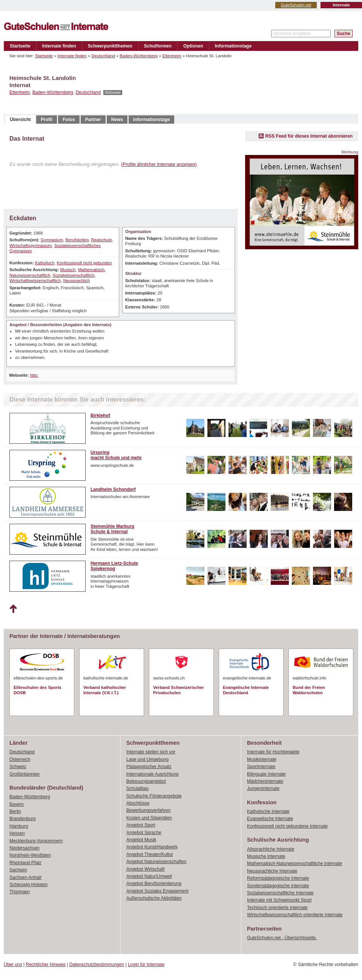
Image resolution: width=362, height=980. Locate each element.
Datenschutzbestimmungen (97, 965)
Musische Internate (266, 856)
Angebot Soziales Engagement (157, 891)
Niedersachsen (25, 848)
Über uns (13, 965)
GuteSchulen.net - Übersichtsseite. (282, 938)
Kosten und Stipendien (149, 818)
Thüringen (20, 892)
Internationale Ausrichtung (153, 774)
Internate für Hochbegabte (273, 752)
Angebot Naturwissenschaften (156, 862)
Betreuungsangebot (146, 781)
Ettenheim (172, 56)
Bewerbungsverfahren (148, 810)
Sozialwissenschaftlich (73, 275)
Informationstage (233, 46)
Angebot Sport (141, 825)
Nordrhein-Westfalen (30, 855)
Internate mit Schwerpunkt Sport (279, 900)
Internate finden (59, 46)
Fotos (69, 120)
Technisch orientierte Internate (277, 908)
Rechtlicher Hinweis (46, 965)
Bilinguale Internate (266, 774)
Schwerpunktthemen (110, 46)
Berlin (15, 811)
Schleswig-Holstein (28, 885)
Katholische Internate (268, 811)
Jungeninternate (263, 788)
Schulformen (158, 46)
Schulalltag (137, 788)
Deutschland (103, 56)
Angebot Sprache (144, 833)
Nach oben (13, 609)
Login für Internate (146, 965)
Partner (93, 120)
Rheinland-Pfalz (25, 863)
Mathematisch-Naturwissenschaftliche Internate (295, 863)
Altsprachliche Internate (271, 849)
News (117, 120)
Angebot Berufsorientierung (154, 883)
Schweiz (18, 767)
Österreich (20, 759)
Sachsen (18, 870)
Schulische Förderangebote (154, 796)
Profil (47, 120)
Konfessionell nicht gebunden (84, 263)
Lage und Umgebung (147, 759)
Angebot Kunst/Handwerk (152, 847)
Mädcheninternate (265, 781)
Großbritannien (25, 774)
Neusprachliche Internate (272, 871)
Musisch (68, 270)
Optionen (193, 46)
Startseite (20, 46)
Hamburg (19, 826)
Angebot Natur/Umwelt (149, 876)
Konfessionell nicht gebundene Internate (287, 826)
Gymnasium (52, 240)
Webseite (113, 93)
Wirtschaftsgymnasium (31, 245)
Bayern (17, 804)
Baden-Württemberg (139, 56)
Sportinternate (261, 767)
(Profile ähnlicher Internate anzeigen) (159, 164)
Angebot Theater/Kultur (150, 854)
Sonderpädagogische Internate (278, 886)
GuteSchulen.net (296, 5)
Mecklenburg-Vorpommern (36, 841)
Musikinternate (262, 759)
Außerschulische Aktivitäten (154, 898)
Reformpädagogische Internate (278, 878)
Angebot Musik (141, 840)
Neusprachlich (76, 281)
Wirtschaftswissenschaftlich (35, 281)
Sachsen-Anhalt (25, 877)
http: (34, 375)
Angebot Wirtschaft (145, 869)
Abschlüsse (138, 803)
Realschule (101, 240)
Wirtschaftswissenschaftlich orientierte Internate (295, 915)
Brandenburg (22, 819)
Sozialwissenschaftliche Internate (280, 893)
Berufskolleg (77, 240)
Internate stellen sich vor (151, 752)
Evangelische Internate (270, 819)
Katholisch (45, 263)
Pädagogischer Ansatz (149, 767)
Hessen (17, 833)
